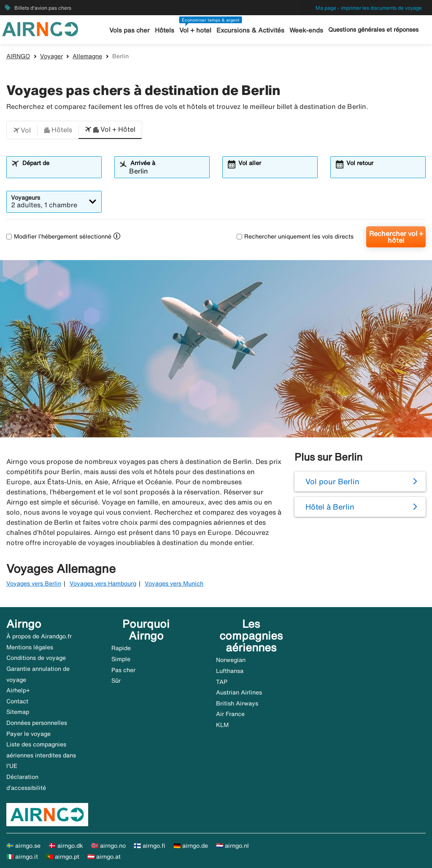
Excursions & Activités (250, 30)
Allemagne (87, 56)
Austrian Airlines (239, 692)
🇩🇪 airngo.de (191, 846)
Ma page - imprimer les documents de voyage (369, 8)
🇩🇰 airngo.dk (66, 846)
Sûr (116, 681)
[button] (22, 130)
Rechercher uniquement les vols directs (295, 236)
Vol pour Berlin (332, 481)
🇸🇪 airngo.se (23, 846)
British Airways (237, 703)
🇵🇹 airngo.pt (63, 857)
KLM (222, 725)
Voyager (51, 56)
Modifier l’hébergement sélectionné (59, 236)
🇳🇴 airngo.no (108, 846)
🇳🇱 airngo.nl (232, 846)
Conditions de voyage (36, 658)
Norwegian (231, 660)
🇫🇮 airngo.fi (150, 846)
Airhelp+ (18, 690)
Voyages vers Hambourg (103, 583)
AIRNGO (18, 56)
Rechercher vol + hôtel (396, 237)
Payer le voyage (28, 734)
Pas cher (123, 670)
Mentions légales (30, 647)
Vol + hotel (195, 30)
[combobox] (59, 171)
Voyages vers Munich (174, 583)
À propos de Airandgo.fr (39, 636)
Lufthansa (230, 671)
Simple (121, 659)
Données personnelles (37, 723)
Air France (230, 714)
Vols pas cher (130, 30)
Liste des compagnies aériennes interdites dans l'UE (41, 755)
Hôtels (165, 30)
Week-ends (306, 30)
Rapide (121, 648)
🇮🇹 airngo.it (22, 857)
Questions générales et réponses (373, 30)
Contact (17, 701)
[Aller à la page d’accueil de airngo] (40, 28)
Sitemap (18, 712)
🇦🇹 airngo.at (104, 857)
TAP (222, 682)
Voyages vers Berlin (34, 583)
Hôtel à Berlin (330, 507)
